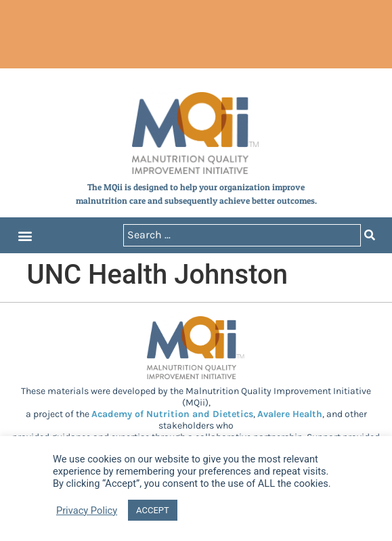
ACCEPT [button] (153, 510)
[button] (25, 235)
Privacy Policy (87, 511)
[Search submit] (370, 235)
